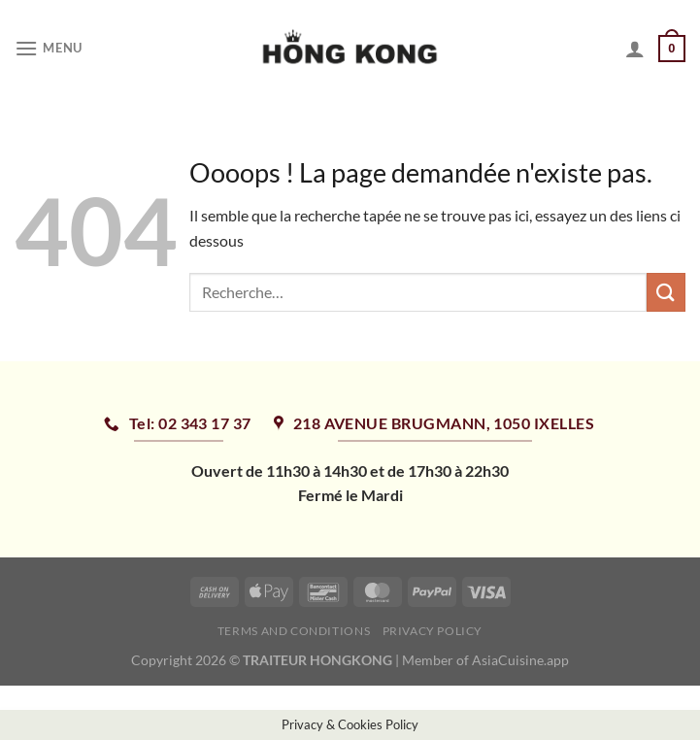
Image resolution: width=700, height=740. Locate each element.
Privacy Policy (433, 631)
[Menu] (49, 48)
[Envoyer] (666, 292)
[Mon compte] (635, 49)
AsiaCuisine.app (520, 660)
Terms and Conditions (294, 631)
